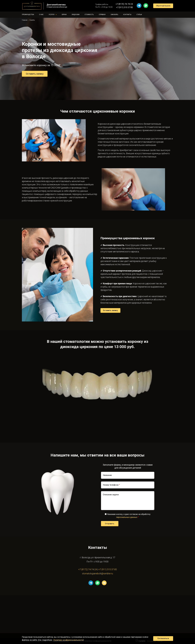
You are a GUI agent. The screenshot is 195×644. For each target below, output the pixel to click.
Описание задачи (111, 495)
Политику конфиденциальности (68, 640)
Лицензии (76, 15)
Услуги (51, 15)
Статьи (139, 15)
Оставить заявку (35, 74)
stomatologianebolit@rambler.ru (97, 573)
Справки (102, 15)
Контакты (127, 15)
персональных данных (127, 517)
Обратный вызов (163, 6)
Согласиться (163, 638)
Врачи (64, 15)
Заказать (114, 15)
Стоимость (89, 15)
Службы (32, 20)
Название (107, 475)
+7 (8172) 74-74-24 (124, 4)
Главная (25, 20)
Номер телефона (111, 485)
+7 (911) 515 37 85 (124, 7)
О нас (41, 15)
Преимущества (28, 15)
